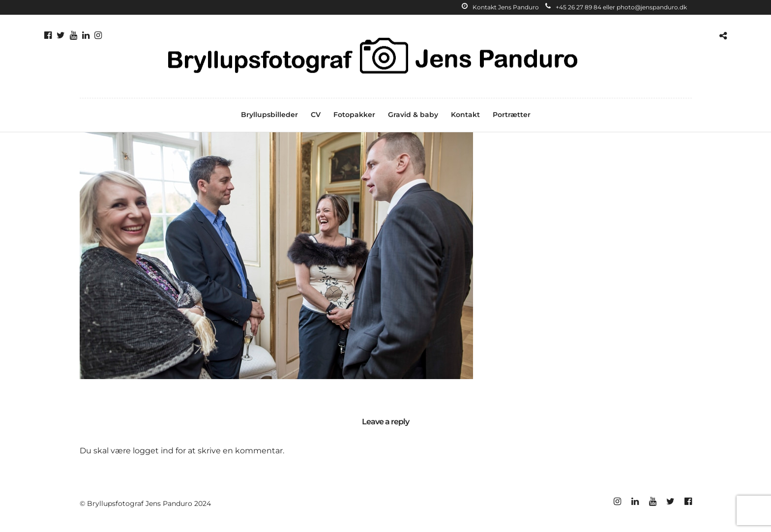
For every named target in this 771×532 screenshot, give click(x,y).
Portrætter (512, 115)
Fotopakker (354, 115)
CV (316, 115)
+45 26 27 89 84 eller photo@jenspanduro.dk (616, 7)
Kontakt (465, 115)
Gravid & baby (413, 115)
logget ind (153, 451)
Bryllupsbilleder (269, 115)
